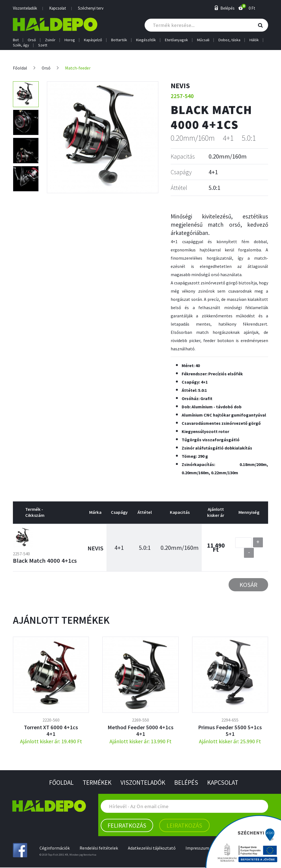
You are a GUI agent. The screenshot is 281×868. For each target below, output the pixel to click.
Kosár (248, 585)
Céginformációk (55, 848)
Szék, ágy (21, 45)
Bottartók (119, 40)
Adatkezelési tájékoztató (153, 848)
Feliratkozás (127, 826)
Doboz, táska (229, 40)
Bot (16, 40)
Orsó (32, 40)
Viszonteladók (25, 8)
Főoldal (20, 68)
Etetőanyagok (176, 40)
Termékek (96, 783)
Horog (70, 40)
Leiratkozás (184, 826)
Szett (43, 45)
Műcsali (203, 40)
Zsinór (50, 40)
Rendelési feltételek (99, 848)
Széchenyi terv (91, 8)
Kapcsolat (58, 8)
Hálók (254, 40)
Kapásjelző (93, 40)
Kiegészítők (146, 40)
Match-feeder (79, 68)
